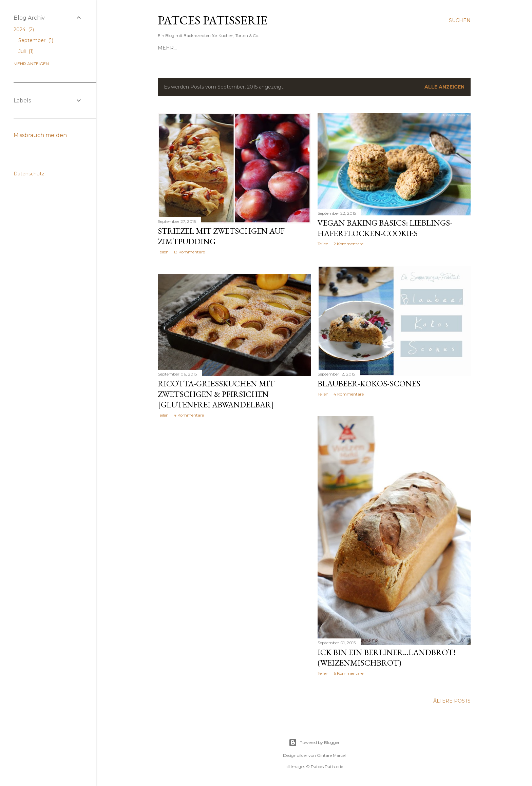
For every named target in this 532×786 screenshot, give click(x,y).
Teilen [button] (163, 252)
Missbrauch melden (40, 135)
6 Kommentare (348, 673)
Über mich (309, 48)
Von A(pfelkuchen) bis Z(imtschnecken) (234, 48)
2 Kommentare (348, 244)
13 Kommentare (189, 252)
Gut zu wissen (405, 48)
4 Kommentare (349, 394)
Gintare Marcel (331, 755)
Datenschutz (29, 174)
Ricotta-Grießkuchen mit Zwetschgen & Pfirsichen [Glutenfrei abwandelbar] (216, 394)
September (36, 40)
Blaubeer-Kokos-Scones (369, 384)
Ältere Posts (452, 701)
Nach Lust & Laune (354, 48)
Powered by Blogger (314, 743)
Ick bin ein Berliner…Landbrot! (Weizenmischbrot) (387, 657)
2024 (24, 30)
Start (166, 48)
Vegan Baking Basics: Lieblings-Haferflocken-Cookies (385, 228)
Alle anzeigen (444, 87)
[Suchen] (460, 20)
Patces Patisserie (213, 20)
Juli (26, 51)
